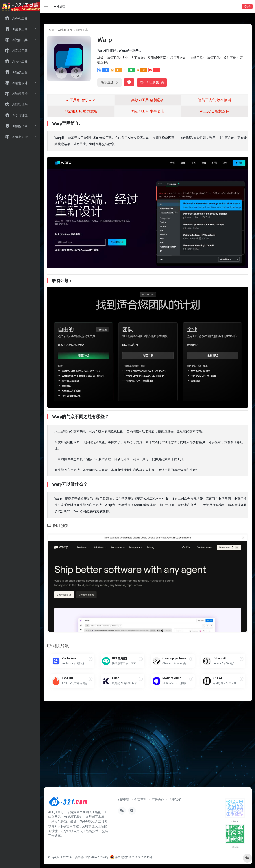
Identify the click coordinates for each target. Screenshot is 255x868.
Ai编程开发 (65, 30)
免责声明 (140, 800)
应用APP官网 (157, 58)
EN (125, 58)
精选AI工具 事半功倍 (148, 111)
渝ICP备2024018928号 (95, 857)
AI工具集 (75, 857)
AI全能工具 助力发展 (81, 111)
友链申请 (123, 800)
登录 (247, 7)
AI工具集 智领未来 (81, 100)
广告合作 (158, 800)
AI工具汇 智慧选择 (215, 111)
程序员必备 (178, 58)
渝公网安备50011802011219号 (131, 857)
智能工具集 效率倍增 (215, 100)
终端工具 (196, 58)
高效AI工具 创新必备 (148, 100)
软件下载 (230, 58)
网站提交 (59, 6)
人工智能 (137, 58)
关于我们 (175, 800)
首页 (51, 30)
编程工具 (82, 30)
